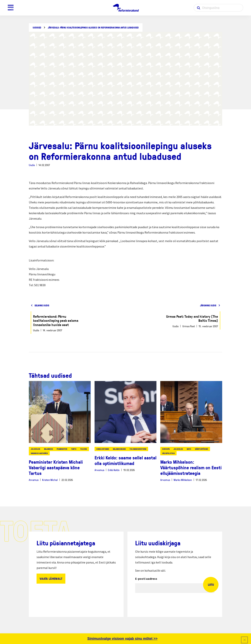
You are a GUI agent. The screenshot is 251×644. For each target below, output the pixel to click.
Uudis (32, 165)
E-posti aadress (146, 579)
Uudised (37, 28)
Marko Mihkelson (183, 480)
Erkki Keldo (114, 470)
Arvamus (34, 480)
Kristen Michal (50, 480)
